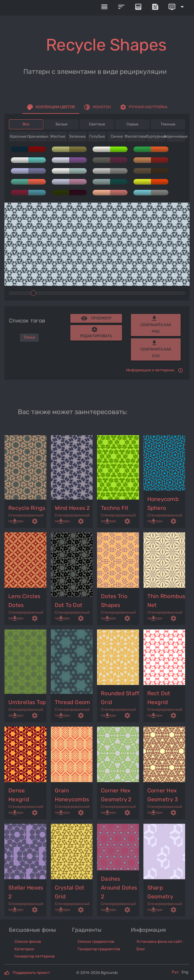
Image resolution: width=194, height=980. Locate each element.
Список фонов (28, 942)
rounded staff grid (120, 698)
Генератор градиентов (99, 949)
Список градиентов (96, 942)
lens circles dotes (24, 601)
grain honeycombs (72, 795)
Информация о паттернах (150, 370)
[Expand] (177, 7)
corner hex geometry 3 (163, 795)
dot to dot (69, 605)
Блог (141, 949)
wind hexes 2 (72, 508)
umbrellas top (27, 702)
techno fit (115, 508)
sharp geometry (160, 892)
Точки (29, 337)
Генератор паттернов (35, 956)
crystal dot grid (70, 892)
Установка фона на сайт (159, 942)
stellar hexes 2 (26, 892)
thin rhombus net (166, 601)
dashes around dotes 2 (119, 888)
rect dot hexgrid (159, 698)
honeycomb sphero (163, 503)
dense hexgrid (19, 795)
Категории (24, 949)
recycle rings (27, 508)
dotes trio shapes (114, 601)
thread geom (73, 702)
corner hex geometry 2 (116, 795)
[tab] (51, 107)
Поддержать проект (31, 973)
